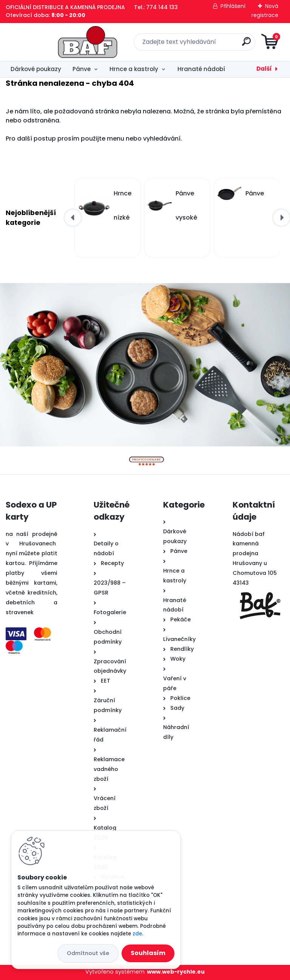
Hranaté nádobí (201, 69)
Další (264, 69)
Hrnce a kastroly (134, 69)
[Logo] (52, 42)
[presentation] (73, 218)
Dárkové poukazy (36, 69)
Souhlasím (148, 953)
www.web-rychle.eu (176, 972)
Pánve (82, 69)
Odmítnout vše (88, 953)
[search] (236, 44)
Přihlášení (233, 6)
